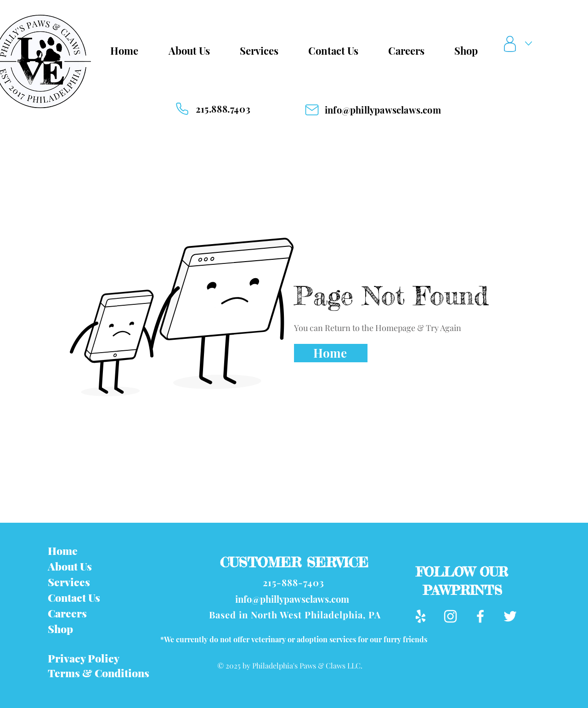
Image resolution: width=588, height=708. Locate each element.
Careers (67, 613)
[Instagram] (450, 616)
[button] (520, 44)
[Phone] (182, 109)
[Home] (331, 353)
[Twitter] (510, 616)
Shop (60, 629)
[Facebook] (480, 616)
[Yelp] (421, 616)
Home (63, 551)
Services (69, 582)
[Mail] (312, 110)
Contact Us (74, 597)
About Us (70, 566)
